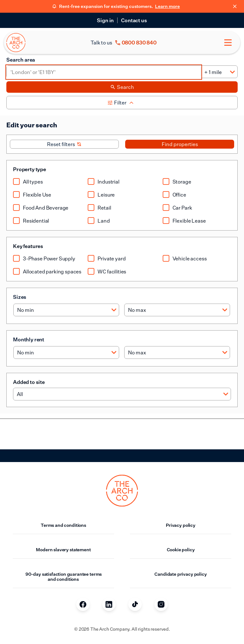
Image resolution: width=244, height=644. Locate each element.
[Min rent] (66, 352)
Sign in (105, 20)
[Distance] (219, 72)
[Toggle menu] (228, 43)
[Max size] (177, 310)
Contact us (134, 20)
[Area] (104, 72)
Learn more (167, 6)
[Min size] (66, 310)
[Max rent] (177, 352)
